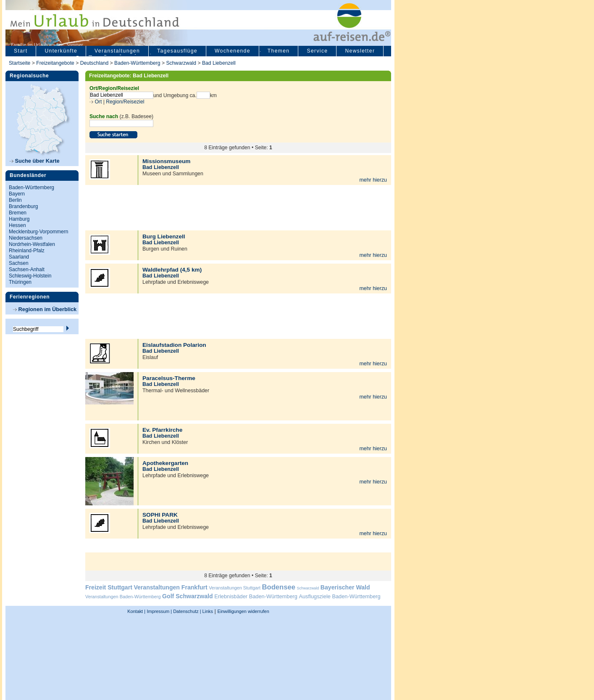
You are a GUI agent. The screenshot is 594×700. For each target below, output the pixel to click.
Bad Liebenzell (219, 63)
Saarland (19, 257)
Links (207, 611)
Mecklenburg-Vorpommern (38, 232)
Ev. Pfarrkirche (162, 430)
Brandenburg (23, 206)
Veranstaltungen (117, 51)
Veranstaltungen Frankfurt (170, 587)
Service (317, 51)
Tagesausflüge (177, 51)
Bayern (17, 194)
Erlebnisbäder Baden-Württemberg (256, 596)
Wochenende (233, 51)
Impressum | (160, 611)
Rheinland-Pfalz (27, 251)
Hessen (17, 225)
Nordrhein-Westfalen (32, 244)
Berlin (15, 200)
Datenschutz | (186, 611)
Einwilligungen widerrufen (243, 611)
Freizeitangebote (56, 63)
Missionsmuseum (166, 161)
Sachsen (19, 263)
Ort (97, 102)
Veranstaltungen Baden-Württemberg (123, 597)
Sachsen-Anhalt (27, 269)
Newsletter (360, 51)
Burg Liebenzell (164, 236)
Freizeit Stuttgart (109, 587)
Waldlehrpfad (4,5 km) (172, 270)
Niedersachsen (26, 238)
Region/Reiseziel (125, 102)
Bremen (18, 213)
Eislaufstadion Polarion (174, 345)
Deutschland (95, 63)
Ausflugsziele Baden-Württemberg (339, 596)
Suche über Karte (35, 161)
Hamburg (19, 219)
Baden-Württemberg (137, 63)
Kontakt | (136, 611)
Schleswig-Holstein (30, 276)
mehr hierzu (373, 180)
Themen (279, 51)
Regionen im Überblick (45, 309)
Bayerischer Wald (345, 587)
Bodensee (279, 587)
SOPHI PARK (160, 515)
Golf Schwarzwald (187, 596)
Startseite (20, 63)
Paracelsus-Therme (169, 378)
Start (21, 51)
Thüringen (20, 282)
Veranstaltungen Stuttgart (235, 588)
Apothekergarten (165, 463)
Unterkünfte (61, 51)
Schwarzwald (181, 63)
